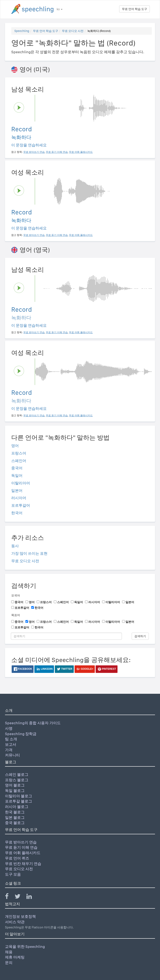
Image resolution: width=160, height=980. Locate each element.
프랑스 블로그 (17, 780)
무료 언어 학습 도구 (134, 9)
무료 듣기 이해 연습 (21, 847)
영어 (15, 446)
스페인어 (19, 461)
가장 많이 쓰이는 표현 (29, 553)
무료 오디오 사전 (73, 31)
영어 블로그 (15, 785)
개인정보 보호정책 (20, 916)
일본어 (17, 491)
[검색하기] (66, 636)
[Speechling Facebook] (9, 897)
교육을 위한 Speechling (25, 946)
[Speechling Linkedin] (32, 897)
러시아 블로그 (17, 807)
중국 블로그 (15, 823)
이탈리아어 (21, 483)
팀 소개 (11, 739)
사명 (9, 728)
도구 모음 (13, 874)
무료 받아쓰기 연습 (21, 842)
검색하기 (140, 636)
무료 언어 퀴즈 (17, 858)
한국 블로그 (15, 812)
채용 (9, 952)
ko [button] (60, 9)
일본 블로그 (15, 817)
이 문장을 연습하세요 (29, 145)
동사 (15, 546)
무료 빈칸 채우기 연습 (23, 864)
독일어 (17, 475)
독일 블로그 (15, 791)
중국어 (17, 468)
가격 (9, 750)
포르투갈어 (21, 505)
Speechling (22, 31)
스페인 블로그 (17, 774)
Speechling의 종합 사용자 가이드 (33, 723)
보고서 (11, 744)
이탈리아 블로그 (19, 796)
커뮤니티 (12, 755)
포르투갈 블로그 (19, 801)
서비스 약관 (15, 922)
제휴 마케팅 (15, 957)
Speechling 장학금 (21, 734)
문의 (9, 963)
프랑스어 (19, 453)
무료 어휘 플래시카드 (23, 853)
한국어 (17, 513)
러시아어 (19, 498)
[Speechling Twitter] (20, 897)
